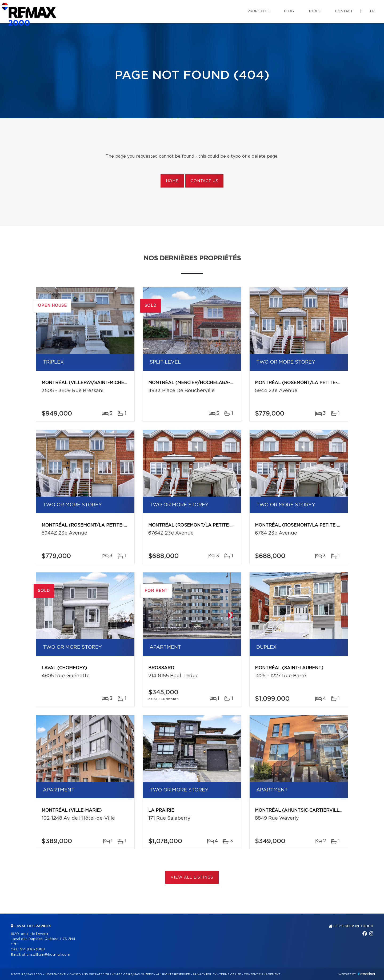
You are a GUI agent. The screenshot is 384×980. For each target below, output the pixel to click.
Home (172, 181)
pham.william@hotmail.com (46, 955)
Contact (344, 11)
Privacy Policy (205, 974)
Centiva (366, 974)
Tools (314, 11)
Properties (259, 11)
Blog (289, 11)
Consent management (262, 974)
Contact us (204, 181)
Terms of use (230, 974)
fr (372, 11)
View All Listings (192, 878)
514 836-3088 (32, 949)
